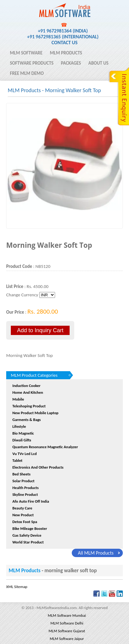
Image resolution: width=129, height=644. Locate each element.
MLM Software (26, 53)
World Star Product (28, 542)
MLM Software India (32, 7)
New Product (23, 515)
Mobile (18, 399)
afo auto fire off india (31, 501)
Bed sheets (21, 474)
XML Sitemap (17, 587)
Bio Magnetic (23, 433)
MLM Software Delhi (67, 623)
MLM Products (66, 53)
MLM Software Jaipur (67, 639)
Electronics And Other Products (38, 467)
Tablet (17, 460)
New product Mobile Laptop (35, 413)
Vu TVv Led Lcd (25, 454)
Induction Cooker (26, 386)
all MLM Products (96, 553)
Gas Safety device (27, 535)
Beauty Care (22, 508)
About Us (99, 63)
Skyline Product (25, 494)
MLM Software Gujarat (67, 631)
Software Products (32, 63)
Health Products (26, 488)
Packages (71, 63)
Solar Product (23, 481)
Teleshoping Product (29, 406)
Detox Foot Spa (25, 522)
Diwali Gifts (22, 440)
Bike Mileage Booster (30, 528)
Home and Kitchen (28, 392)
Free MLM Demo (27, 73)
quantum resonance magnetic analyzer (45, 447)
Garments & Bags (27, 420)
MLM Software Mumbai (67, 615)
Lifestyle (19, 426)
